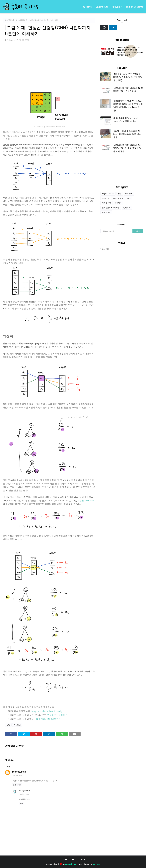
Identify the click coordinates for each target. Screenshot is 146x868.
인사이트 (127, 208)
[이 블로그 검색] (116, 231)
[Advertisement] (49, 66)
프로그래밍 (106, 212)
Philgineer (11, 40)
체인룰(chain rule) (86, 501)
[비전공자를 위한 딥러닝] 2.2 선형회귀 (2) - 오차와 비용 (128, 89)
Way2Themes (71, 864)
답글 (14, 785)
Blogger (96, 864)
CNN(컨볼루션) (54, 719)
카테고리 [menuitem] (116, 7)
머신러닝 (17, 725)
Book (83, 859)
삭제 (20, 785)
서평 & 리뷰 (106, 203)
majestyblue (19, 772)
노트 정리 (129, 194)
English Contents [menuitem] (135, 7)
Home (65, 859)
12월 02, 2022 (24, 794)
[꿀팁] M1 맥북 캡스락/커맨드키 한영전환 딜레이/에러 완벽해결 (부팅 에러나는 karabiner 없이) (128, 106)
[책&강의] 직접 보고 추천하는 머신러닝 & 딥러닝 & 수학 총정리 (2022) (128, 77)
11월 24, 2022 (17, 775)
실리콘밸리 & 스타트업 (111, 208)
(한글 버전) (52, 715)
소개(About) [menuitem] (102, 7)
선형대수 (118, 203)
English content (108, 194)
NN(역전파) (40, 719)
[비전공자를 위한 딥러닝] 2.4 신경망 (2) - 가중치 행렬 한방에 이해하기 (127, 148)
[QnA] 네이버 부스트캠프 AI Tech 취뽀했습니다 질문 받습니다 (127, 134)
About (74, 859)
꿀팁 (10, 20)
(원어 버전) (63, 715)
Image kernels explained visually (47, 711)
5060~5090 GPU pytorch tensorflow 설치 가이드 (126, 120)
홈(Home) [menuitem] (87, 7)
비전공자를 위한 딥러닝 (122, 198)
